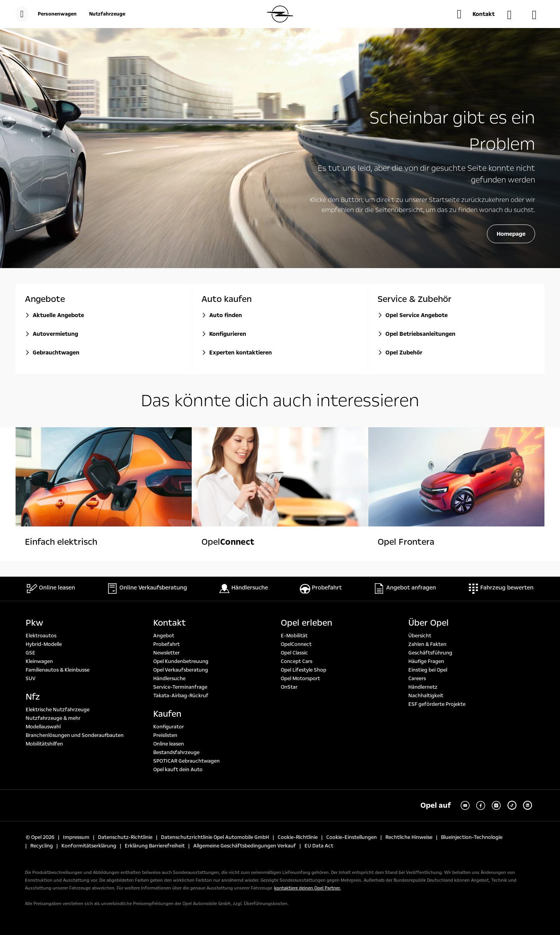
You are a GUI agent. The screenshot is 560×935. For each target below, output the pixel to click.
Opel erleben (306, 623)
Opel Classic (294, 653)
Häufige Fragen (426, 661)
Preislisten (165, 735)
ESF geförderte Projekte (437, 704)
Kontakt (170, 623)
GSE (31, 653)
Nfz (33, 697)
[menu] (22, 14)
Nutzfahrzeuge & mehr (53, 718)
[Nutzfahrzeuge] (107, 14)
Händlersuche (169, 679)
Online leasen (169, 744)
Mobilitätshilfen (44, 744)
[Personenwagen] (57, 14)
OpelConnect (296, 644)
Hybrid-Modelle (44, 644)
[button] (476, 14)
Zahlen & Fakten (427, 644)
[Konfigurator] (538, 15)
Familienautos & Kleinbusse (58, 670)
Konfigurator (169, 727)
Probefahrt (166, 644)
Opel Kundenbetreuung (181, 661)
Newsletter (166, 653)
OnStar (289, 687)
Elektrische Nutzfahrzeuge (58, 710)
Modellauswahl (43, 727)
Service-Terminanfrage (180, 687)
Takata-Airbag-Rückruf (181, 696)
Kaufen (167, 714)
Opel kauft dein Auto (178, 770)
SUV (31, 679)
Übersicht (420, 636)
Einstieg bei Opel (428, 670)
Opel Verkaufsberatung (181, 670)
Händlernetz (423, 687)
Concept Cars (297, 661)
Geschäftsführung (430, 653)
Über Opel (429, 623)
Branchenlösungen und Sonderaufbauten (75, 735)
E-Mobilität (294, 636)
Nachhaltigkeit (426, 696)
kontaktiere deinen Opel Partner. (307, 888)
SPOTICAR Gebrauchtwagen (186, 761)
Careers (417, 679)
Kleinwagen (39, 661)
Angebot (164, 636)
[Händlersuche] (513, 15)
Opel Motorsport (300, 679)
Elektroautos (41, 636)
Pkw (34, 623)
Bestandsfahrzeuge (176, 753)
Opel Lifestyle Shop (304, 670)
